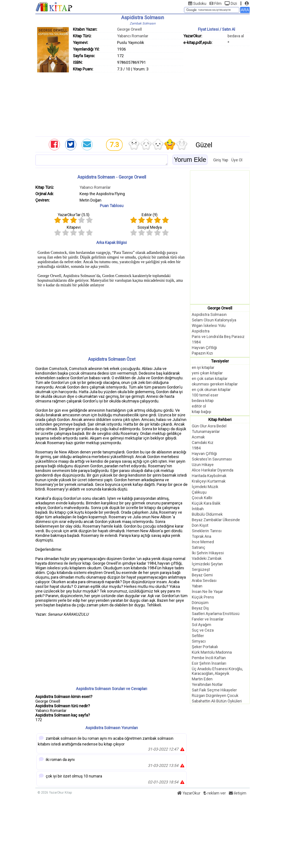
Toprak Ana (201, 536)
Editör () (150, 215)
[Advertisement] (142, 103)
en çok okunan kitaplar (211, 390)
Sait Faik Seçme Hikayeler (214, 690)
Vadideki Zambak (207, 558)
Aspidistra (201, 331)
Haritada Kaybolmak (209, 476)
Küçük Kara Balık (206, 503)
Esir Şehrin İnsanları (209, 663)
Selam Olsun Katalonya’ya (214, 320)
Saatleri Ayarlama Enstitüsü (216, 614)
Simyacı (199, 641)
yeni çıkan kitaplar (207, 373)
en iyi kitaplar (203, 367)
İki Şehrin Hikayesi (208, 553)
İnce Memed (203, 542)
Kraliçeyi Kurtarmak (209, 481)
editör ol (199, 406)
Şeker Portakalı (205, 647)
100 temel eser (205, 395)
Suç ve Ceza (203, 630)
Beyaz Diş (200, 608)
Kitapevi (74, 227)
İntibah (198, 509)
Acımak (198, 437)
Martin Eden (202, 679)
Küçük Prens (203, 597)
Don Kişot (200, 525)
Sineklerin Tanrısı (207, 531)
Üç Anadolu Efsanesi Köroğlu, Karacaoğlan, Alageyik (217, 671)
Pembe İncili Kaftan (209, 658)
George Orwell (129, 29)
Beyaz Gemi (202, 575)
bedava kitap (203, 401)
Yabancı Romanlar (133, 36)
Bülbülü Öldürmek (207, 514)
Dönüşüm (200, 603)
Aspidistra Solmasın (209, 314)
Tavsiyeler (220, 361)
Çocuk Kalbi (202, 498)
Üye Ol (237, 160)
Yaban (197, 586)
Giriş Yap (221, 160)
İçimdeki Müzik (205, 487)
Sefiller (198, 636)
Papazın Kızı (202, 353)
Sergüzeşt (201, 569)
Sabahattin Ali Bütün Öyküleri (217, 701)
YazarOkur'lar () (74, 215)
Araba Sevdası (204, 580)
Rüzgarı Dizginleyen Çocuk (215, 695)
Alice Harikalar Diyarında (213, 470)
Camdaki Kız (203, 442)
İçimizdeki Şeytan (207, 564)
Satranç (199, 547)
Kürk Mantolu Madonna (212, 652)
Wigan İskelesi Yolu (209, 325)
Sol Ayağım (201, 625)
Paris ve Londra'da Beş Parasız (218, 337)
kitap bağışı (201, 412)
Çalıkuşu (199, 492)
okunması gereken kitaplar (215, 384)
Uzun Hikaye (203, 465)
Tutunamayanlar (206, 431)
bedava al (236, 36)
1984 (196, 342)
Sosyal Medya (150, 227)
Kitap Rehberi (220, 420)
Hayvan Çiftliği (204, 348)
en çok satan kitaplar (210, 378)
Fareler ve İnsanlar (208, 619)
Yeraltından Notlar (207, 684)
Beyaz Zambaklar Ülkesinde (216, 520)
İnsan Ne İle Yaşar (207, 592)
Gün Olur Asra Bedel (209, 426)
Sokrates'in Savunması (212, 459)
